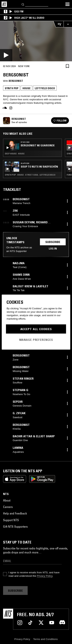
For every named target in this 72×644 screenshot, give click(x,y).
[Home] (4, 4)
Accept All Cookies (36, 329)
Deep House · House (15, 154)
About (7, 500)
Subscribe (53, 242)
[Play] (36, 41)
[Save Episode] (67, 66)
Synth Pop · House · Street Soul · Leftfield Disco (30, 175)
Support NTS (11, 520)
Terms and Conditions (46, 639)
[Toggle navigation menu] (67, 4)
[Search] (23, 4)
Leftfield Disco (45, 88)
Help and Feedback (15, 513)
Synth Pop (12, 88)
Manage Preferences (36, 340)
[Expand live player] (68, 24)
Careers (8, 507)
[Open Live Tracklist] (58, 24)
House (26, 88)
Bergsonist (16, 81)
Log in (53, 249)
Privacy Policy (45, 576)
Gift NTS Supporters (15, 527)
